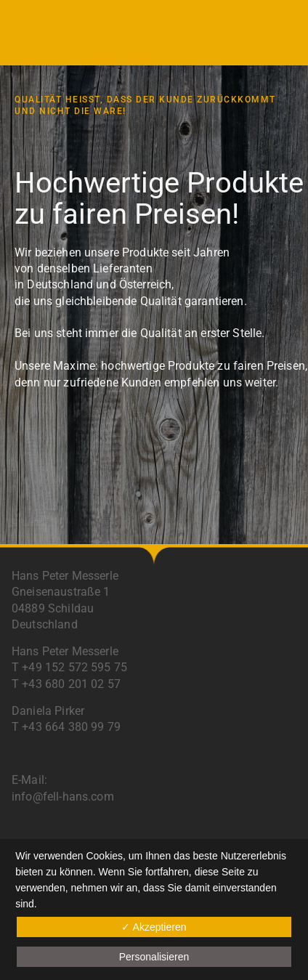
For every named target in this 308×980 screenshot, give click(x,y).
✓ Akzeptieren (154, 927)
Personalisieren (154, 957)
